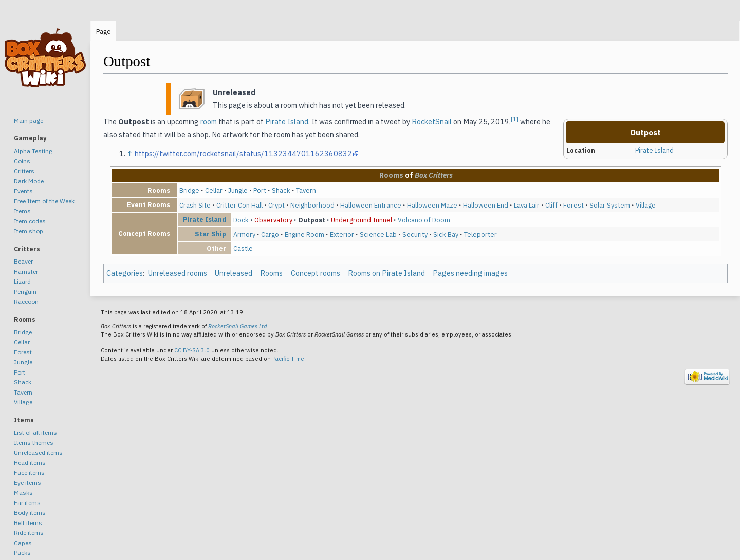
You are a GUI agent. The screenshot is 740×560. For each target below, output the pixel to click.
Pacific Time (288, 359)
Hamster (26, 272)
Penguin (25, 292)
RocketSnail (432, 122)
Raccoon (26, 301)
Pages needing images (470, 273)
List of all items (35, 432)
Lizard (22, 281)
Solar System (610, 205)
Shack (281, 190)
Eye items (27, 483)
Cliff (551, 205)
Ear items (27, 503)
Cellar (214, 190)
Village (646, 205)
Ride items (29, 533)
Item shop (29, 231)
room (209, 122)
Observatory (273, 220)
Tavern (306, 190)
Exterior (342, 234)
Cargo (270, 234)
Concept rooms (316, 273)
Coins (22, 161)
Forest (573, 205)
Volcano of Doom (424, 220)
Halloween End (486, 205)
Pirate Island (654, 150)
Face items (29, 472)
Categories (125, 273)
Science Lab (378, 234)
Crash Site (195, 205)
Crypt (276, 205)
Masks (23, 492)
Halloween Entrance (371, 205)
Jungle (238, 190)
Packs (22, 553)
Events (23, 191)
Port (260, 190)
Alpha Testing (33, 151)
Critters (24, 171)
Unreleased (234, 273)
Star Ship (210, 234)
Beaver (23, 261)
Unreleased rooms (178, 273)
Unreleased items (38, 452)
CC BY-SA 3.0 (192, 350)
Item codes (30, 221)
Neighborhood (312, 205)
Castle (243, 248)
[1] (515, 119)
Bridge (189, 190)
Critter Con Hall (239, 205)
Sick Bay (446, 234)
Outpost (312, 220)
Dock (241, 220)
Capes (23, 543)
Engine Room (304, 234)
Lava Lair (527, 205)
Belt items (28, 523)
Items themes (34, 443)
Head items (30, 463)
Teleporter (480, 234)
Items (22, 211)
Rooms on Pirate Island (386, 273)
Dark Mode (29, 181)
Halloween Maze (432, 205)
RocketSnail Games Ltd (238, 326)
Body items (30, 512)
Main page (29, 120)
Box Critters (434, 175)
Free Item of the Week (44, 201)
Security (415, 234)
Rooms (391, 175)
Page (104, 32)
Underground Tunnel (362, 220)
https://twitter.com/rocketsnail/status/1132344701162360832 (243, 153)
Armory (244, 234)
